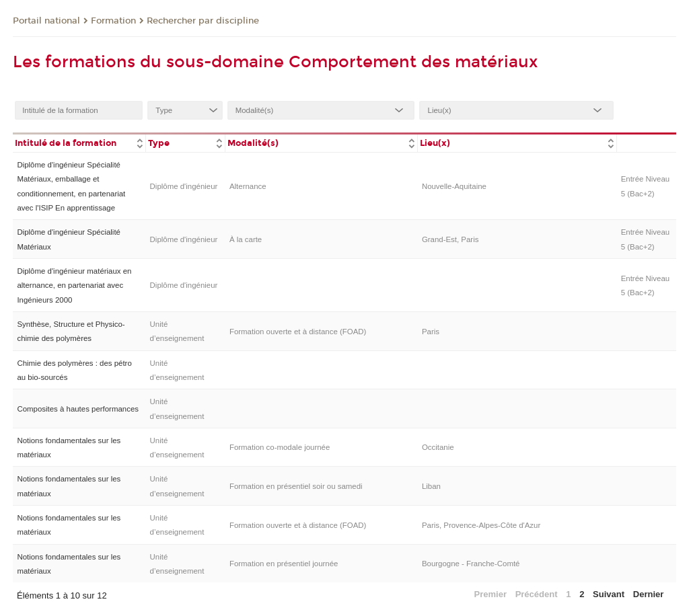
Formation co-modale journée (280, 447)
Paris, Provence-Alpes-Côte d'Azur (481, 525)
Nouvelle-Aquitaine (454, 186)
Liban (431, 486)
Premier (491, 594)
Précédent (537, 594)
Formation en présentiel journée (284, 564)
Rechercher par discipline (203, 21)
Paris (431, 332)
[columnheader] (79, 142)
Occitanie (438, 447)
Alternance (248, 186)
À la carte (246, 239)
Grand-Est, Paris (450, 239)
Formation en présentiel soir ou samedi (296, 486)
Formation (113, 21)
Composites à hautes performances (78, 409)
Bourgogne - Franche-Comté (471, 564)
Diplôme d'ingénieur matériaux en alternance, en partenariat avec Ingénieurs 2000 (74, 285)
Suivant (609, 594)
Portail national (46, 21)
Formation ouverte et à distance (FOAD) (298, 332)
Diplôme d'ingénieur (184, 186)
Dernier (649, 594)
